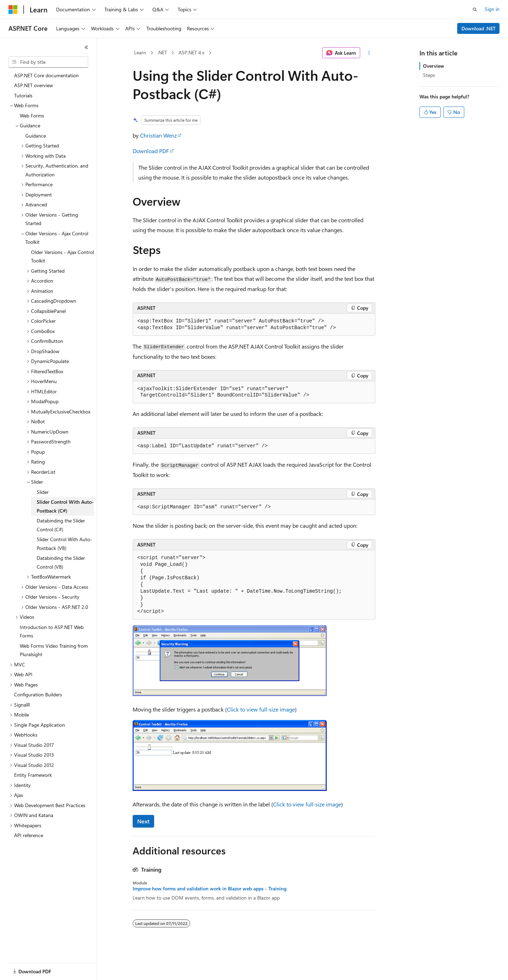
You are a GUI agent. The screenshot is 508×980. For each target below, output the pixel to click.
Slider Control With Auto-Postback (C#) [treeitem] (65, 506)
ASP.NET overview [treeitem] (34, 85)
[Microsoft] (13, 10)
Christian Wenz (158, 135)
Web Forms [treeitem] (32, 116)
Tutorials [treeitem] (23, 95)
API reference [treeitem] (29, 835)
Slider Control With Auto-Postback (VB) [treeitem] (64, 544)
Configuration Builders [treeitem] (38, 694)
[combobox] (48, 62)
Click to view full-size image (261, 709)
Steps (429, 75)
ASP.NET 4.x (191, 52)
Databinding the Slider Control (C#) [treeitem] (61, 525)
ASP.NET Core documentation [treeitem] (46, 75)
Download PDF (151, 151)
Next (143, 821)
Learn (140, 52)
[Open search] (475, 10)
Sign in (492, 9)
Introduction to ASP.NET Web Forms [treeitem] (52, 631)
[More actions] (369, 53)
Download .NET (479, 28)
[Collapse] (86, 47)
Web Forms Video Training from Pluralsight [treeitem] (54, 650)
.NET (162, 52)
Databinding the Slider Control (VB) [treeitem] (61, 562)
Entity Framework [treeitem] (33, 775)
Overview (434, 66)
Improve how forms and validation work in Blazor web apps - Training (210, 889)
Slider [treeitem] (43, 492)
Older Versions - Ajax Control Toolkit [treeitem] (62, 256)
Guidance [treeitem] (36, 136)
